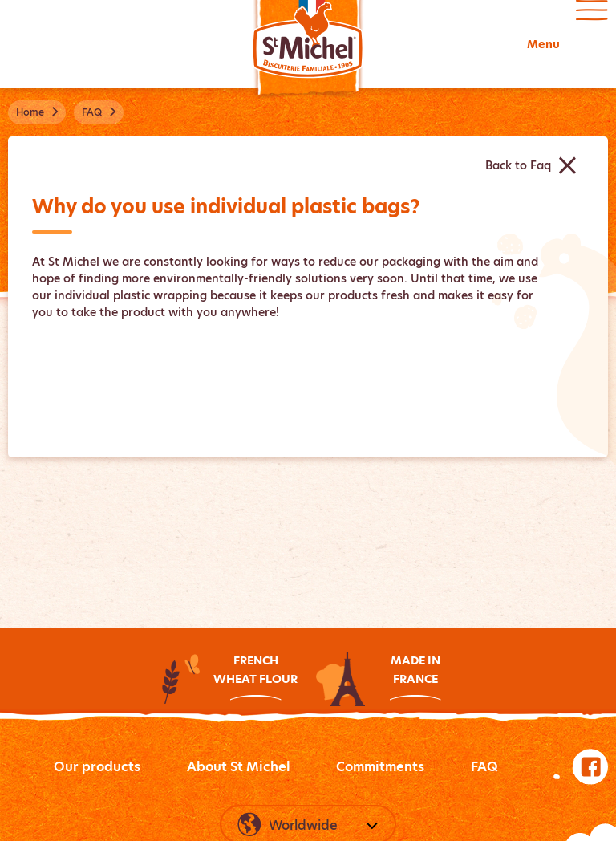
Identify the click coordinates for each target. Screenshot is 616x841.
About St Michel (239, 767)
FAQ (484, 767)
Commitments (380, 767)
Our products (97, 767)
